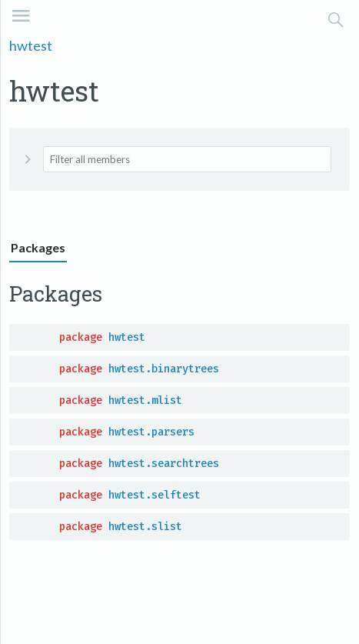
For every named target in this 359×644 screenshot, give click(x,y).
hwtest (31, 45)
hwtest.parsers (151, 432)
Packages (38, 247)
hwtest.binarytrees (164, 369)
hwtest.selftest (155, 495)
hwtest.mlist (145, 400)
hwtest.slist (145, 527)
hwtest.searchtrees (164, 464)
